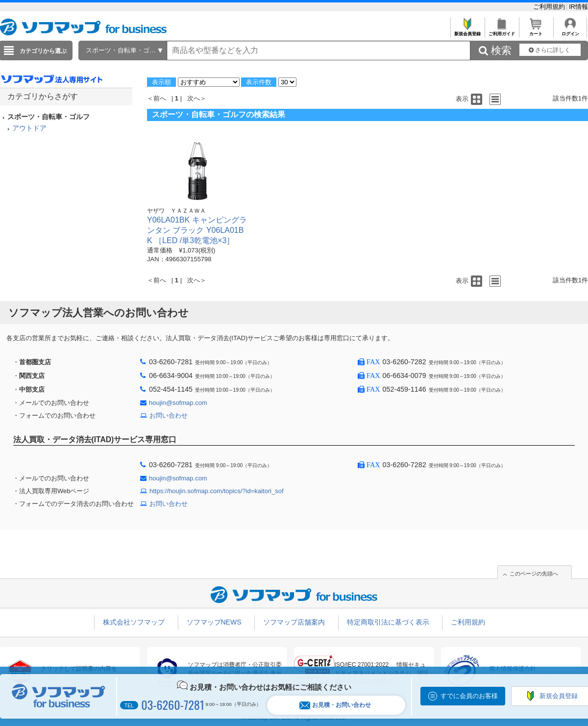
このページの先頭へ (534, 574)
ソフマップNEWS (214, 622)
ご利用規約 (550, 7)
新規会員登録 (467, 31)
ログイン (570, 31)
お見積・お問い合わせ (335, 705)
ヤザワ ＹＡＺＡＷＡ (176, 211)
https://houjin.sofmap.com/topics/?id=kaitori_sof (217, 491)
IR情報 (578, 7)
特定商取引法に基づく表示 (388, 622)
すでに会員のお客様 (469, 696)
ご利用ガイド (502, 31)
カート (536, 31)
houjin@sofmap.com (178, 403)
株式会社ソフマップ (134, 622)
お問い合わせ (169, 415)
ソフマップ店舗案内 (294, 622)
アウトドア (29, 128)
